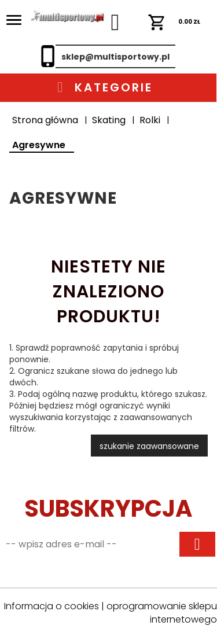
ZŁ (174, 22)
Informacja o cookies (52, 606)
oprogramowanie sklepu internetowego (162, 613)
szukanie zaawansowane (149, 446)
